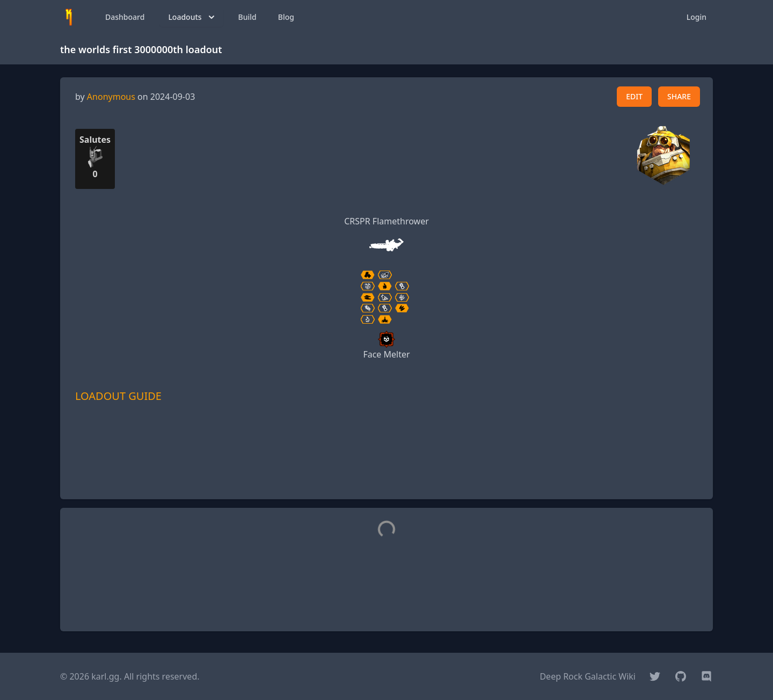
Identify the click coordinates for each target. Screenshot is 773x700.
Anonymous (111, 97)
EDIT (634, 96)
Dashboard (125, 17)
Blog (286, 17)
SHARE (679, 96)
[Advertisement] (386, 466)
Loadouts (192, 17)
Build (247, 17)
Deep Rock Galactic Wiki (588, 676)
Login (697, 17)
